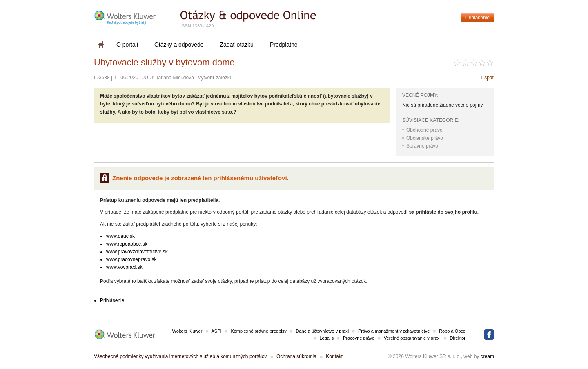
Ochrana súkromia (296, 356)
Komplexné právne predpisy (258, 331)
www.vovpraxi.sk (124, 267)
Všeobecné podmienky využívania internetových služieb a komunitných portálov (180, 356)
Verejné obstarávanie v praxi (412, 338)
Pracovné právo (359, 338)
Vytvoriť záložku (215, 78)
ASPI (217, 331)
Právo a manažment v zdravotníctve (394, 331)
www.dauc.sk (120, 236)
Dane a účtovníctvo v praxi (323, 331)
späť (489, 78)
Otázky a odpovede (179, 45)
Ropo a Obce (452, 331)
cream (487, 356)
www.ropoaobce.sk (127, 244)
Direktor (458, 338)
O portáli (127, 45)
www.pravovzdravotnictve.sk (137, 252)
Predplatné (284, 45)
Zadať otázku (237, 45)
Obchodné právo (424, 130)
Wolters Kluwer (187, 331)
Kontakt (334, 356)
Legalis (326, 338)
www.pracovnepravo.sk (131, 259)
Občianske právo (425, 138)
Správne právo (422, 146)
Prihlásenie (478, 18)
